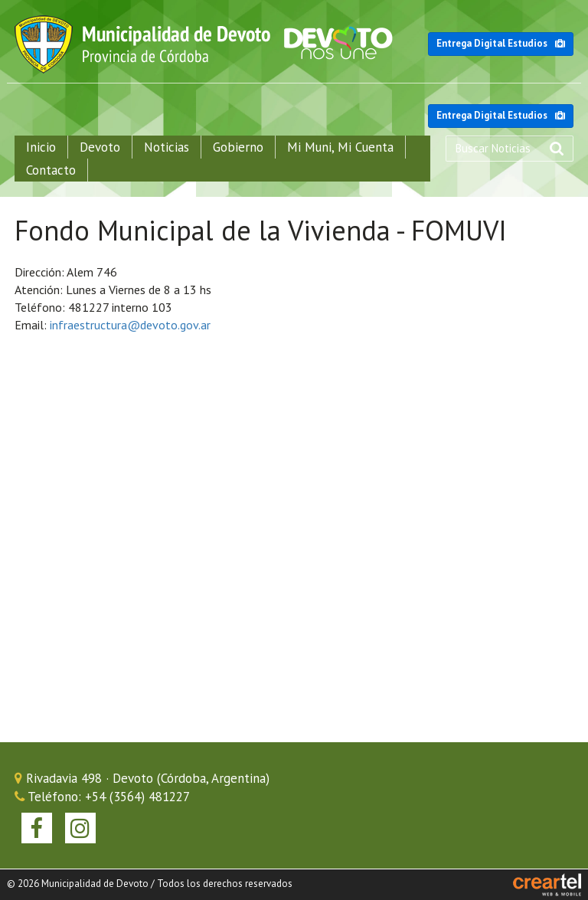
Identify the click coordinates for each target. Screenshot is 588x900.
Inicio (41, 147)
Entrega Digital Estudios (501, 43)
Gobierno (238, 147)
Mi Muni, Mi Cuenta (340, 147)
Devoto (100, 147)
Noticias (167, 147)
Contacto (51, 170)
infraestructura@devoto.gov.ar (130, 325)
